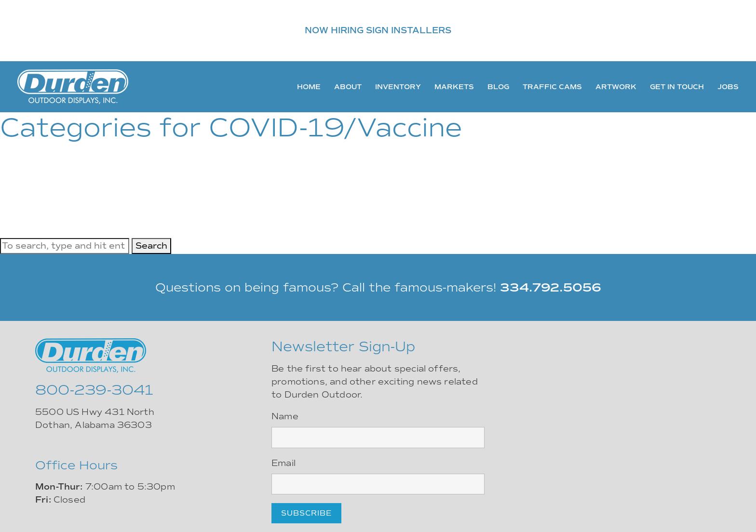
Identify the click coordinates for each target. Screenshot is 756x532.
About (348, 87)
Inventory (398, 87)
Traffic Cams (552, 87)
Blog (498, 87)
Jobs (728, 87)
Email (283, 463)
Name (285, 416)
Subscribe (306, 513)
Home (309, 87)
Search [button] (151, 246)
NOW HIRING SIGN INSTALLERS (378, 30)
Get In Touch (677, 87)
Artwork (616, 87)
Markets (454, 87)
